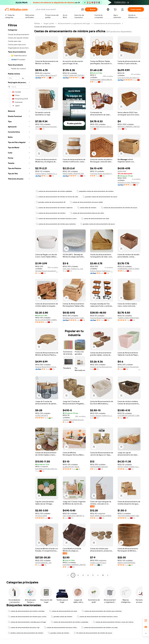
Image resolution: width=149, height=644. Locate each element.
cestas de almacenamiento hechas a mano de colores (113, 622)
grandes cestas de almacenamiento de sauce (100, 197)
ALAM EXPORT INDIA (71, 467)
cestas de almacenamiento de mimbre (51, 213)
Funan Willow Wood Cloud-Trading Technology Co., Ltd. (47, 75)
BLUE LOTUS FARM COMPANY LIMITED (47, 320)
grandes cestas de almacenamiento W (51, 202)
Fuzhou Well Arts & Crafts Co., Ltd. (102, 127)
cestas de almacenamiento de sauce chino (60, 628)
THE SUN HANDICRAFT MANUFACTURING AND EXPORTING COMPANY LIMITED (129, 516)
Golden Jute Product (98, 563)
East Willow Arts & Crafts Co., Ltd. (47, 469)
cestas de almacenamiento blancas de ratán (87, 213)
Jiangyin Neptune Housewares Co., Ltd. (47, 127)
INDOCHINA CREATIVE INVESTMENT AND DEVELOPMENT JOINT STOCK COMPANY (74, 174)
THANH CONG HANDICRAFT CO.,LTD (129, 318)
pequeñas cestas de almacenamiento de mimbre (95, 191)
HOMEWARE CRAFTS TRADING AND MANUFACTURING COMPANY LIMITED (129, 269)
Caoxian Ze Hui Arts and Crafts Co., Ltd (102, 367)
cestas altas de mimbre (87, 208)
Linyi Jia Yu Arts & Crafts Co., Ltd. (129, 78)
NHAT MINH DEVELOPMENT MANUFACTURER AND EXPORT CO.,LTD (102, 516)
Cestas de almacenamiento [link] (45, 27)
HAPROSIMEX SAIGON (99, 467)
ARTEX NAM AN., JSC (43, 563)
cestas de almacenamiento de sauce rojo (24, 628)
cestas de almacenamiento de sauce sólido (86, 202)
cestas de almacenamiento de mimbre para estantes (56, 224)
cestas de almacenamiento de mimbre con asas (100, 628)
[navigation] (19, 300)
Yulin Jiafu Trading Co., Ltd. (73, 269)
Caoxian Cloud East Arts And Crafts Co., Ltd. (74, 420)
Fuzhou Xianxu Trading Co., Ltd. (47, 174)
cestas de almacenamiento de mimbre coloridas (26, 611)
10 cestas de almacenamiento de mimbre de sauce (93, 633)
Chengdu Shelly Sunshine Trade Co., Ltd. (102, 174)
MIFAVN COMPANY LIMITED (129, 127)
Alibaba (37, 23)
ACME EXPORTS (42, 416)
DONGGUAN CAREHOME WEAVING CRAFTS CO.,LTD (102, 80)
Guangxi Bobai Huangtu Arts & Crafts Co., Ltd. (102, 318)
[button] (82, 9)
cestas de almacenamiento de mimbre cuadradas (70, 622)
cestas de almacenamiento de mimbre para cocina (27, 617)
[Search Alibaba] (57, 9)
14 (103, 575)
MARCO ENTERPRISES (126, 563)
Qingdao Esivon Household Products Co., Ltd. (47, 271)
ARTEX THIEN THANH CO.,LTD (129, 467)
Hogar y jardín (49, 23)
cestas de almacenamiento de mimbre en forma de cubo (57, 197)
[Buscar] (91, 9)
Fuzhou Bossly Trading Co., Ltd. (102, 416)
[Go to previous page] (68, 575)
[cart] (116, 10)
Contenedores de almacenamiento (107, 23)
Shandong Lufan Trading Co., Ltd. (129, 182)
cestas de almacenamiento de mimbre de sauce (119, 208)
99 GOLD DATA (41, 516)
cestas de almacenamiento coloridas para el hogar (27, 622)
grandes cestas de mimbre (62, 617)
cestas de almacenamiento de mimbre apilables (54, 191)
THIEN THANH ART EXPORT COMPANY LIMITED (74, 75)
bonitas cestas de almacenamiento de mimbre (26, 633)
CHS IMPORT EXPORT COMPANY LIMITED (129, 416)
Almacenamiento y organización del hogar (74, 23)
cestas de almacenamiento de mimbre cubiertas (54, 208)
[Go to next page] (108, 575)
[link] (146, 620)
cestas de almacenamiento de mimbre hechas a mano (56, 219)
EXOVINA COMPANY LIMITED (74, 565)
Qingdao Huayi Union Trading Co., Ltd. (74, 318)
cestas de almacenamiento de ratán (95, 219)
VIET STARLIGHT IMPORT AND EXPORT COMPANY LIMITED (74, 516)
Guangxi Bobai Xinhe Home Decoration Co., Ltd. (47, 367)
